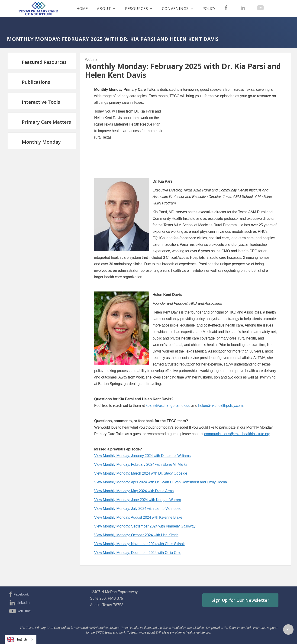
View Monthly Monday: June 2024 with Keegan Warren (138, 500)
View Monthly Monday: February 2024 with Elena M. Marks (141, 464)
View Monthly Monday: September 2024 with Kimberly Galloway (145, 526)
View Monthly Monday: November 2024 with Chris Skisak (139, 544)
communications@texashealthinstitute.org (237, 434)
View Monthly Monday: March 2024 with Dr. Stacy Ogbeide (141, 473)
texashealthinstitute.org (194, 632)
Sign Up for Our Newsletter (240, 600)
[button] (106, 9)
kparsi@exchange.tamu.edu (168, 406)
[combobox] (21, 639)
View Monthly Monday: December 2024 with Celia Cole (138, 553)
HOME (82, 9)
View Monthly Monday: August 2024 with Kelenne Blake (138, 517)
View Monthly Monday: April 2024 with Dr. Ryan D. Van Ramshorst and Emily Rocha (161, 482)
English (17, 640)
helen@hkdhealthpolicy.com (220, 406)
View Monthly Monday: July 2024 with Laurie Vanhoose (138, 509)
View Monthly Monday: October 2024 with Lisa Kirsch (136, 535)
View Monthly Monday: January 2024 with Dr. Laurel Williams (142, 456)
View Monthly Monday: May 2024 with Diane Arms (134, 491)
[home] (41, 9)
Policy (209, 9)
